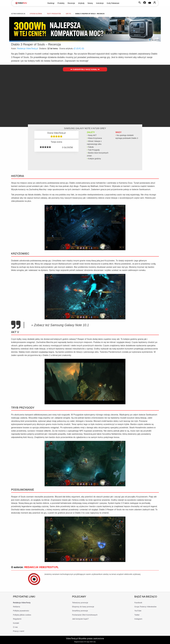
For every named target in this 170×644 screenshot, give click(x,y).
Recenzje (71, 3)
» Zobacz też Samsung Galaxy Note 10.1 (60, 325)
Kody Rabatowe (113, 3)
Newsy (90, 3)
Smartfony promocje (80, 611)
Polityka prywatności (21, 611)
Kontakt (16, 623)
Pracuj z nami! (19, 631)
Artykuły (81, 3)
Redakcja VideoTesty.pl (27, 49)
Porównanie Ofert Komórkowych (85, 615)
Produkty (61, 3)
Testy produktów (54, 14)
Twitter (137, 615)
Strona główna (36, 14)
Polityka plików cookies (22, 615)
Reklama (16, 607)
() (77, 49)
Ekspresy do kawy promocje (83, 607)
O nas (15, 627)
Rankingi (51, 3)
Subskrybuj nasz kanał (85, 69)
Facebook (138, 603)
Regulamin (17, 619)
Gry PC (68, 14)
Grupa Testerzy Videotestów (145, 607)
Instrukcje (100, 3)
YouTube (138, 611)
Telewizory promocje (80, 603)
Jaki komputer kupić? (80, 619)
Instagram (138, 619)
